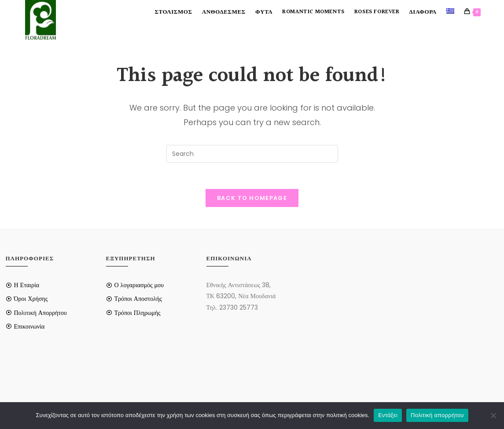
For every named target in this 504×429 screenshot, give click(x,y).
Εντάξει (388, 415)
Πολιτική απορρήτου (437, 415)
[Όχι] (493, 415)
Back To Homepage (252, 198)
